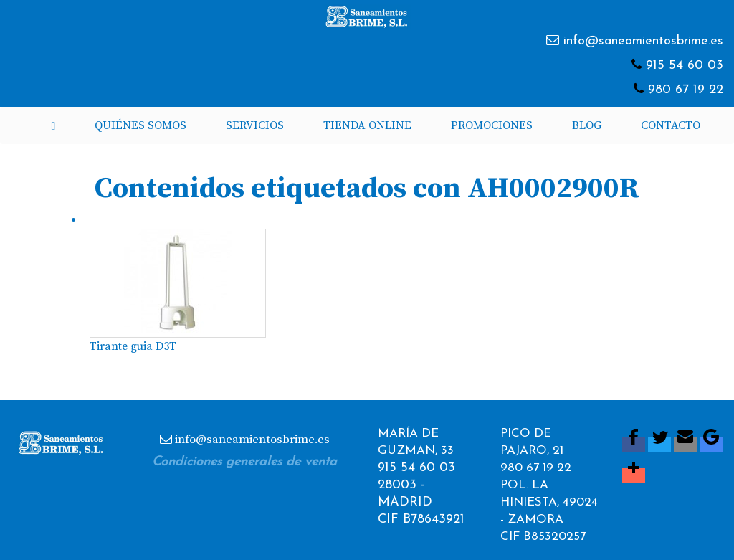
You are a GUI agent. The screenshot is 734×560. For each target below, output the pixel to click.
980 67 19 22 (686, 90)
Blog (587, 125)
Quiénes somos (140, 125)
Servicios (255, 125)
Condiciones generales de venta (244, 462)
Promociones (492, 125)
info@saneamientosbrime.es (643, 41)
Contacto (671, 125)
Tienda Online (367, 125)
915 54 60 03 (685, 66)
